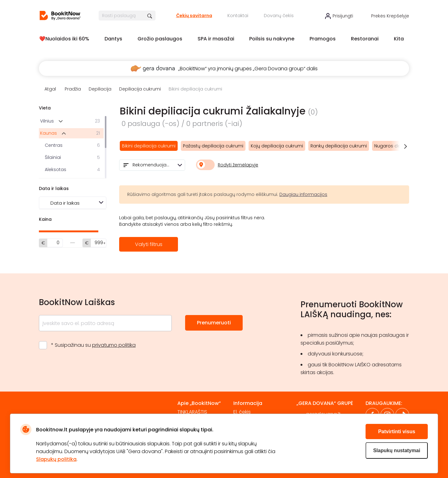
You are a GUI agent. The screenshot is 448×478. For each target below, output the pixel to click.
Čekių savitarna (194, 16)
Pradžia (73, 89)
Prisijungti (343, 16)
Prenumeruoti (214, 323)
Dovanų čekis (279, 16)
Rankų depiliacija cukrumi (339, 146)
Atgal (50, 89)
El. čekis (242, 412)
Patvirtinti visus (397, 432)
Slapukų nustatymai (397, 450)
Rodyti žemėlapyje (238, 165)
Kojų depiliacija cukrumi (277, 146)
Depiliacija (100, 89)
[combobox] (152, 165)
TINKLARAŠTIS (192, 412)
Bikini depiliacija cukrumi (149, 146)
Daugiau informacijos (303, 194)
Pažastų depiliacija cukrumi (213, 146)
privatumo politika (114, 345)
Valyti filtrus (149, 244)
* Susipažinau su (93, 345)
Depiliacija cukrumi (140, 89)
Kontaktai (238, 16)
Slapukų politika (56, 459)
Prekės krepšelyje (390, 16)
